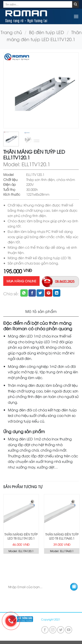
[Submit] (75, 4)
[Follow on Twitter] (61, 630)
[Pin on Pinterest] (49, 293)
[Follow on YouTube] (69, 630)
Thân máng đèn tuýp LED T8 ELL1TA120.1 (21, 536)
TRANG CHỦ (10, 565)
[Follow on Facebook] (45, 630)
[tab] (41, 311)
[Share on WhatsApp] (24, 293)
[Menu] (76, 16)
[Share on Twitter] (40, 293)
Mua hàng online (21, 281)
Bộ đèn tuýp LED (47, 32)
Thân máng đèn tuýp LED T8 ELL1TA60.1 (62, 536)
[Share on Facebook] (32, 293)
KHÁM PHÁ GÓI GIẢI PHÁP (45, 565)
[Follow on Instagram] (53, 630)
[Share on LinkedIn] (57, 293)
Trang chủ (11, 32)
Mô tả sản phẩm (41, 311)
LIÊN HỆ (76, 565)
